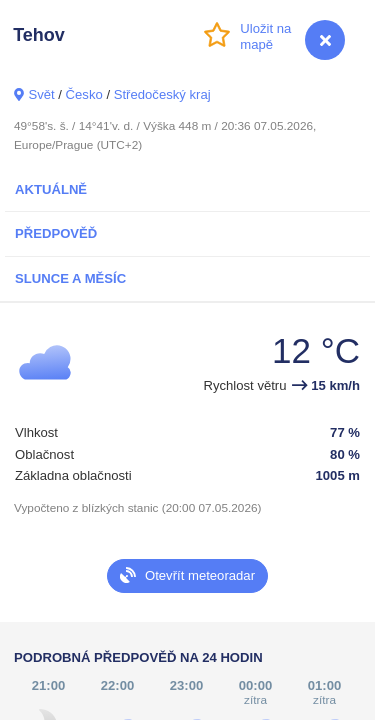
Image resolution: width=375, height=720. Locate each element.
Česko (84, 94)
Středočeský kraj (162, 94)
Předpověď (56, 233)
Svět (41, 94)
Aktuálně (51, 189)
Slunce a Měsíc (70, 278)
